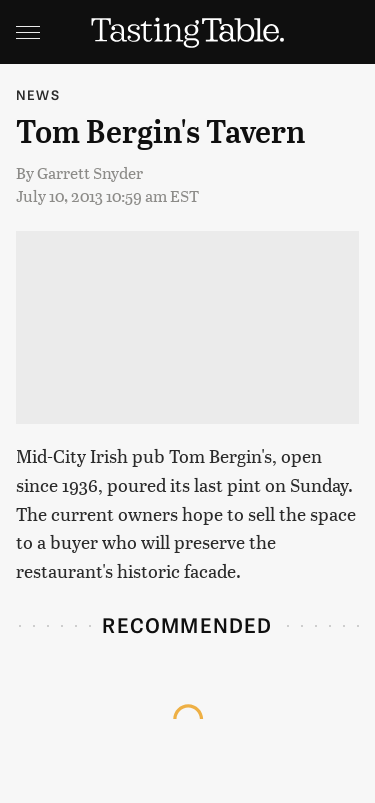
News (38, 94)
